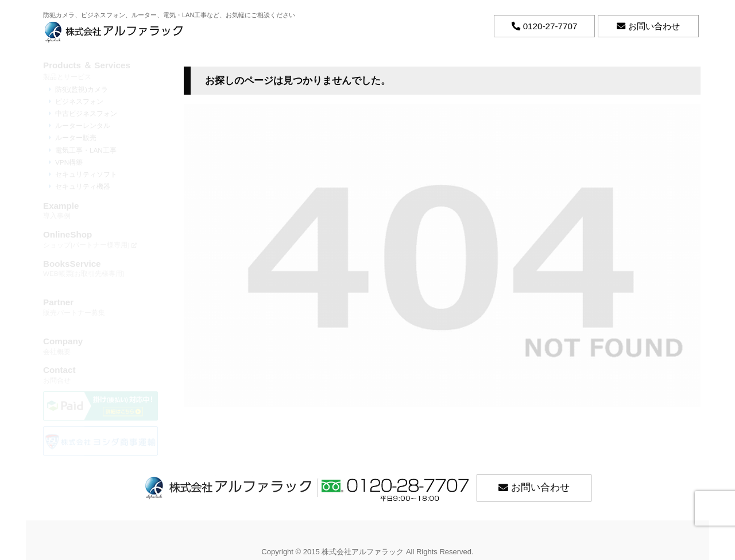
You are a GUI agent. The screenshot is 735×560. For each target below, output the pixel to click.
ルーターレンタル (83, 125)
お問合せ (100, 374)
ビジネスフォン (79, 101)
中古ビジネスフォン (86, 113)
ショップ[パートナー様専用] (100, 239)
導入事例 (100, 210)
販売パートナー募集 (100, 307)
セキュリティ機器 (83, 186)
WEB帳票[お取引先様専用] (100, 268)
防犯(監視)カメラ (82, 89)
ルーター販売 (76, 137)
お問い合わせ (540, 487)
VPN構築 (69, 162)
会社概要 (100, 346)
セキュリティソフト (86, 174)
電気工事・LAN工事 (86, 150)
